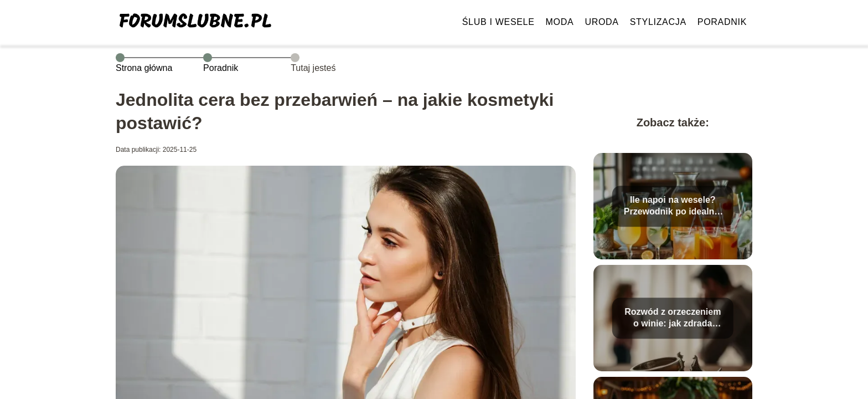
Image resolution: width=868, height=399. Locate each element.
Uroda (601, 22)
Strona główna (144, 68)
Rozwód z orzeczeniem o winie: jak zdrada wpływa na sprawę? (673, 318)
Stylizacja (658, 22)
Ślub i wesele (498, 22)
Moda (560, 22)
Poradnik (722, 22)
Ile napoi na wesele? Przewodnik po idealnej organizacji (673, 206)
